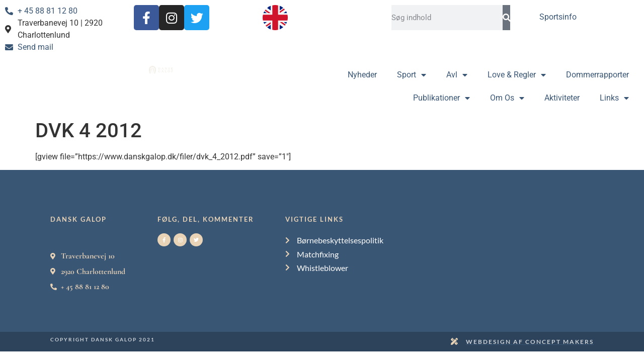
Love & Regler (517, 75)
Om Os (507, 98)
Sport (412, 75)
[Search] (506, 18)
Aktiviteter (562, 98)
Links (614, 98)
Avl (457, 75)
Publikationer (441, 98)
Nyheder (362, 75)
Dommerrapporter (597, 75)
